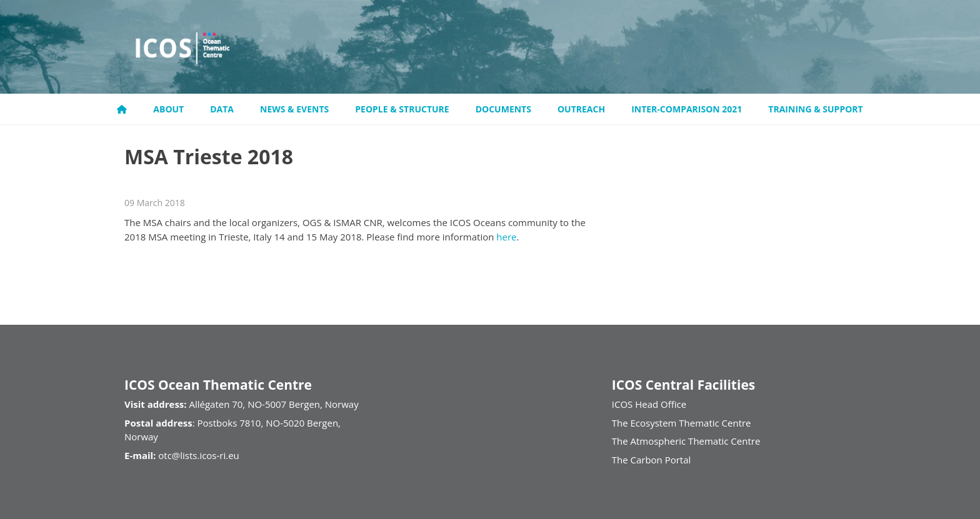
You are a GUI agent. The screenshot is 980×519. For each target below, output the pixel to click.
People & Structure (402, 109)
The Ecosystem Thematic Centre (682, 423)
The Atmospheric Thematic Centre (686, 441)
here (506, 237)
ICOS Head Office (649, 404)
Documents (503, 109)
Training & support (815, 109)
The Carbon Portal (652, 460)
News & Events (294, 109)
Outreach (581, 109)
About (168, 109)
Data (222, 109)
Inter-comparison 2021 (687, 109)
